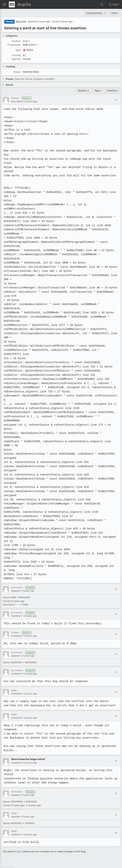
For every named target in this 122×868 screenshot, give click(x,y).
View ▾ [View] (115, 13)
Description (17, 102)
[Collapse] (116, 100)
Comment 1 (17, 604)
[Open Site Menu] (4, 4)
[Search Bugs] (102, 4)
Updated (15, 578)
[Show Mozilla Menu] (12, 4)
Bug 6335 (21, 22)
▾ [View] (105, 13)
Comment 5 (17, 705)
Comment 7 (17, 822)
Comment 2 (17, 624)
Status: (17, 72)
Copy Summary (94, 13)
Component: (14, 45)
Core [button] (26, 41)
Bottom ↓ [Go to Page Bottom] (84, 91)
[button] (113, 4)
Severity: (16, 59)
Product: (16, 41)
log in (20, 839)
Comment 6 (17, 750)
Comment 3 (17, 661)
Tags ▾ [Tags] (98, 91)
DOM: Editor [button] (30, 45)
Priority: (16, 55)
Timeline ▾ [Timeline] (112, 91)
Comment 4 (17, 681)
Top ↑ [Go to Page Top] (7, 856)
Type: (18, 50)
